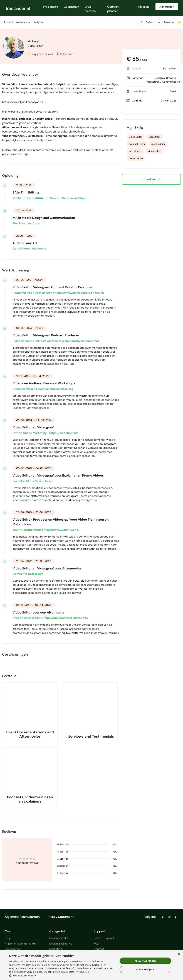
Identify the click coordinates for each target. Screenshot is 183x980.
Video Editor (136, 137)
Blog (7, 938)
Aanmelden (167, 7)
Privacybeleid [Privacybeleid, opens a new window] (83, 972)
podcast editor (137, 144)
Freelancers (51, 7)
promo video (136, 158)
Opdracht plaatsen (113, 9)
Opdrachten (71, 7)
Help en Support (104, 938)
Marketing (56, 949)
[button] (141, 22)
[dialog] (91, 965)
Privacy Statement (60, 917)
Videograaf (154, 137)
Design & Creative (61, 944)
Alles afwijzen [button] (145, 969)
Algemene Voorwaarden (22, 917)
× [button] (179, 954)
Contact (99, 949)
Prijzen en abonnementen (21, 944)
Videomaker (154, 151)
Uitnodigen (151, 180)
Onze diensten (90, 9)
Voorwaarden (13, 949)
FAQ (96, 944)
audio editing (158, 144)
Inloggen (143, 7)
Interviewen (135, 151)
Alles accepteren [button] (145, 961)
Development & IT (60, 938)
